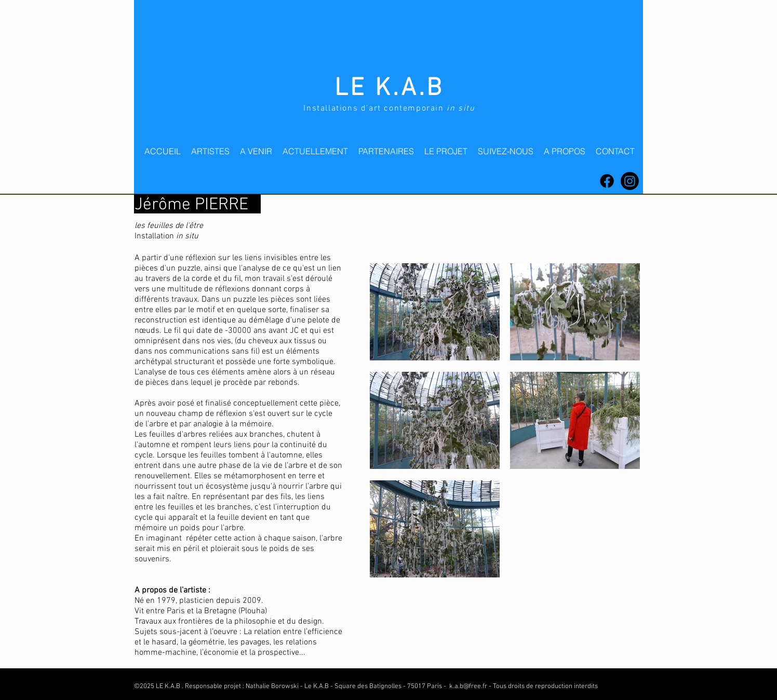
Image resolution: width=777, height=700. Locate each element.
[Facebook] (607, 181)
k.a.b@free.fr (468, 686)
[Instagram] (630, 181)
